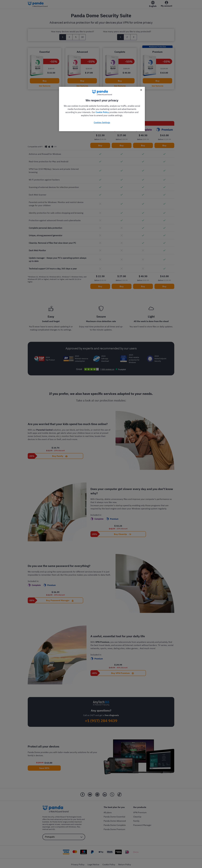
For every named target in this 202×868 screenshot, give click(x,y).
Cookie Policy (102, 112)
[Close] (141, 90)
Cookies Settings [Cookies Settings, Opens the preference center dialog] (102, 122)
